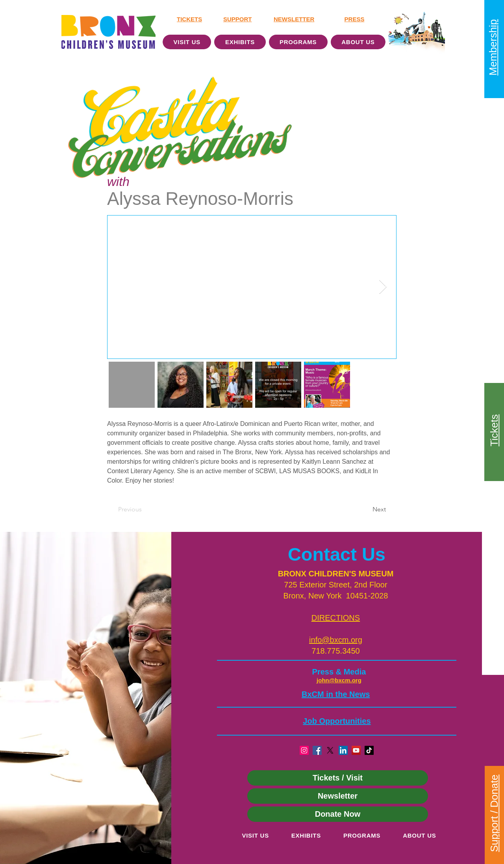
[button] (336, 618)
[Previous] (144, 509)
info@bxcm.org (336, 640)
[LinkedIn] (343, 750)
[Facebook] (317, 750)
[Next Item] (383, 287)
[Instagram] (304, 750)
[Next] (366, 509)
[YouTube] (356, 750)
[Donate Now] (338, 814)
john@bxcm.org (339, 680)
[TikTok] (369, 750)
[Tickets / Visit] (338, 778)
